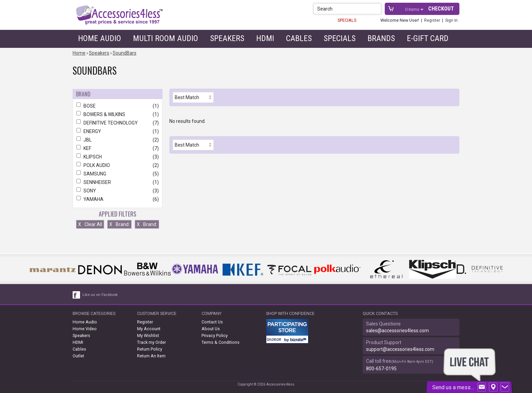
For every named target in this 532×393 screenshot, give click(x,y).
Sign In (451, 20)
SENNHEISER (118, 182)
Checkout (441, 9)
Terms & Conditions (221, 342)
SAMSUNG (118, 174)
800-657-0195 (381, 369)
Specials (340, 38)
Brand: (119, 224)
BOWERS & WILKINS (118, 114)
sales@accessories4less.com (397, 331)
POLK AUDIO (118, 165)
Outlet (78, 356)
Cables (299, 38)
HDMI (265, 38)
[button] (377, 9)
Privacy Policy (215, 335)
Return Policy (150, 349)
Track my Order (151, 342)
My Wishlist (148, 335)
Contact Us (212, 322)
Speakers (227, 38)
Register (432, 20)
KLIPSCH (118, 157)
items (413, 9)
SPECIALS (347, 20)
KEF (118, 148)
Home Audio (100, 38)
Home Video (85, 329)
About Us (211, 329)
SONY (118, 191)
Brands (381, 38)
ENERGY (118, 131)
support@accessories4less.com (400, 349)
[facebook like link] (77, 295)
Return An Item (151, 356)
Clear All (90, 224)
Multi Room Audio (166, 38)
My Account (149, 329)
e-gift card (428, 38)
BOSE (118, 106)
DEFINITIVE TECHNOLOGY (118, 123)
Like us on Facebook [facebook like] (100, 295)
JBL (118, 140)
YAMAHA (118, 199)
